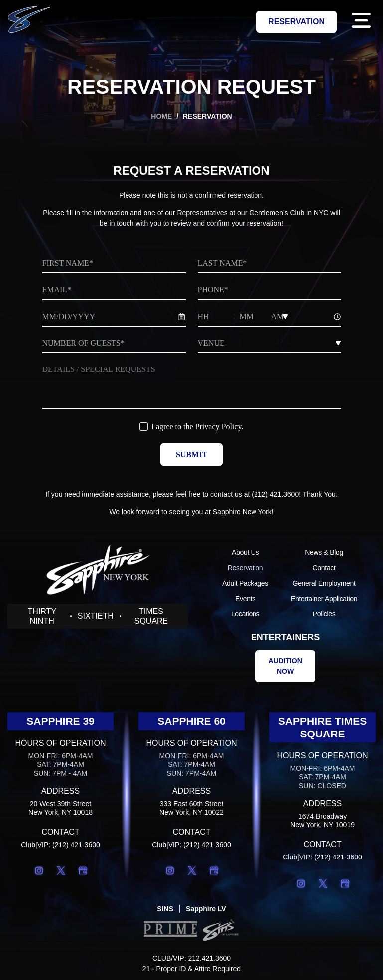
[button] (361, 22)
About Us (245, 552)
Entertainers (286, 637)
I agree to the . (197, 427)
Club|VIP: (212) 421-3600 (61, 845)
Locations (245, 614)
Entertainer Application (324, 599)
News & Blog (324, 552)
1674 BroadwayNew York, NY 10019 (322, 820)
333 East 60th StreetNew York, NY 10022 (191, 808)
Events (245, 599)
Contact (324, 568)
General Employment (324, 583)
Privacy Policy (218, 427)
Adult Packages (245, 583)
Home (161, 116)
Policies (324, 614)
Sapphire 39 (61, 721)
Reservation (245, 568)
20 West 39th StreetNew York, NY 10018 (61, 808)
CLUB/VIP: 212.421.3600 (191, 958)
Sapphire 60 (191, 721)
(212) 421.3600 (275, 494)
